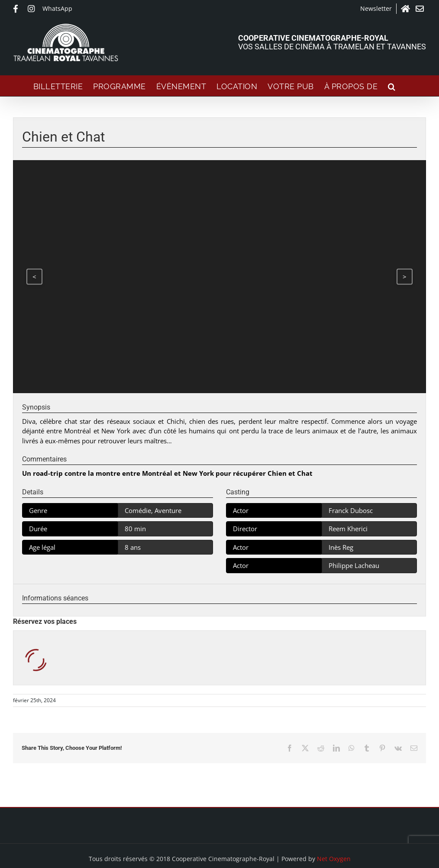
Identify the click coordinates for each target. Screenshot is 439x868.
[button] (392, 86)
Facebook (18, 9)
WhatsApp (57, 8)
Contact (421, 9)
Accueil (406, 9)
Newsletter (376, 8)
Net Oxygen (334, 859)
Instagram (33, 9)
